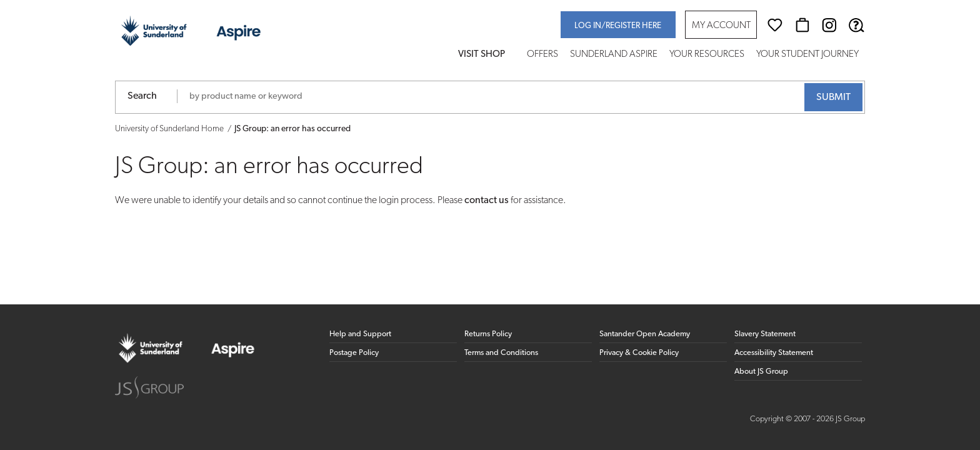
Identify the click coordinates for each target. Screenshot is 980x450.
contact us (487, 201)
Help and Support (360, 334)
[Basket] (802, 25)
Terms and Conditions (501, 353)
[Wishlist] (775, 25)
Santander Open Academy (645, 334)
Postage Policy (354, 353)
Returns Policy (488, 334)
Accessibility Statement (774, 353)
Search (142, 96)
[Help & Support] (856, 25)
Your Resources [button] (707, 55)
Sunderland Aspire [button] (614, 55)
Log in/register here (618, 26)
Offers (542, 55)
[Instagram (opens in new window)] (829, 25)
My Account (721, 26)
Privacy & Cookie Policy (639, 353)
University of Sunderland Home (169, 129)
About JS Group (761, 372)
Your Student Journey (807, 55)
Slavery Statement (765, 334)
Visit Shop (482, 55)
